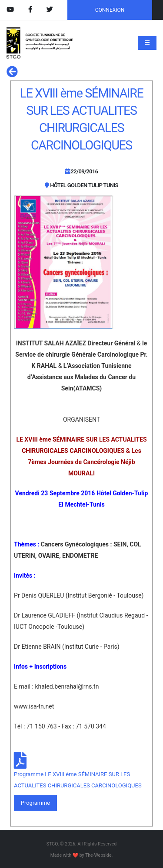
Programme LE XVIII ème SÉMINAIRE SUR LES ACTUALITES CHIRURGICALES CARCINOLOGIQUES (78, 780)
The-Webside (98, 855)
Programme (35, 803)
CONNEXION (110, 10)
